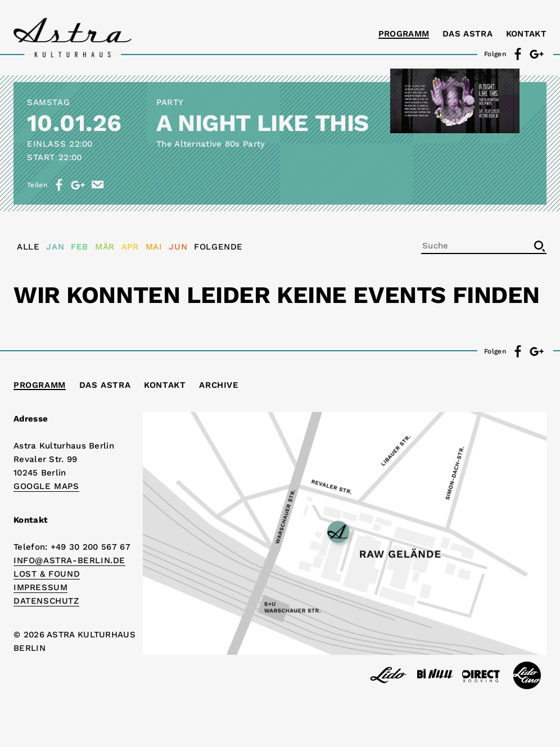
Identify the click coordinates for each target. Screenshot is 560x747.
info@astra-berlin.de (69, 560)
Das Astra (468, 34)
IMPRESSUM (40, 587)
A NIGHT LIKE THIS (263, 123)
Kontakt (526, 34)
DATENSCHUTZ (46, 601)
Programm (404, 34)
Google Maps (46, 486)
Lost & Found (47, 574)
